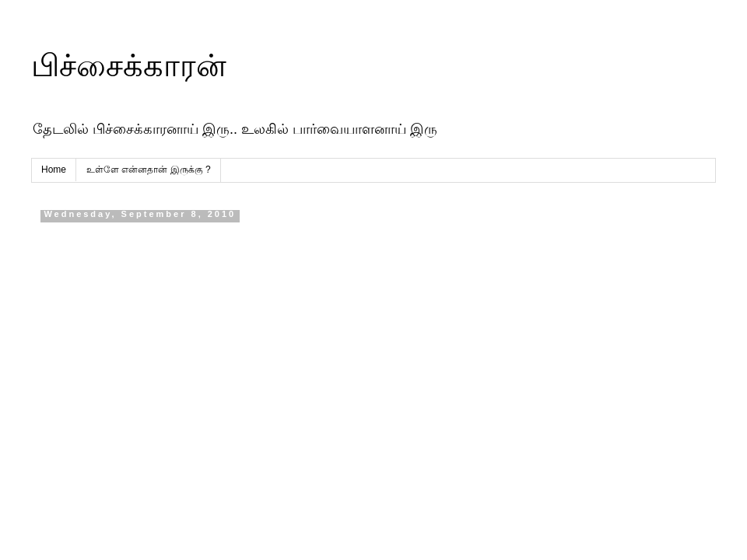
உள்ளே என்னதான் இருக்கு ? (149, 170)
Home (54, 170)
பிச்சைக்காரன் (129, 65)
